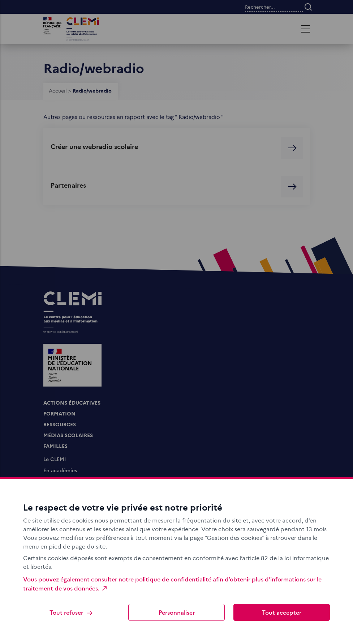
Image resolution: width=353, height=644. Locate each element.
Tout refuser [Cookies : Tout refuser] (71, 612)
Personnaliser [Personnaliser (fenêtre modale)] (177, 612)
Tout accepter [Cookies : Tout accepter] (282, 612)
